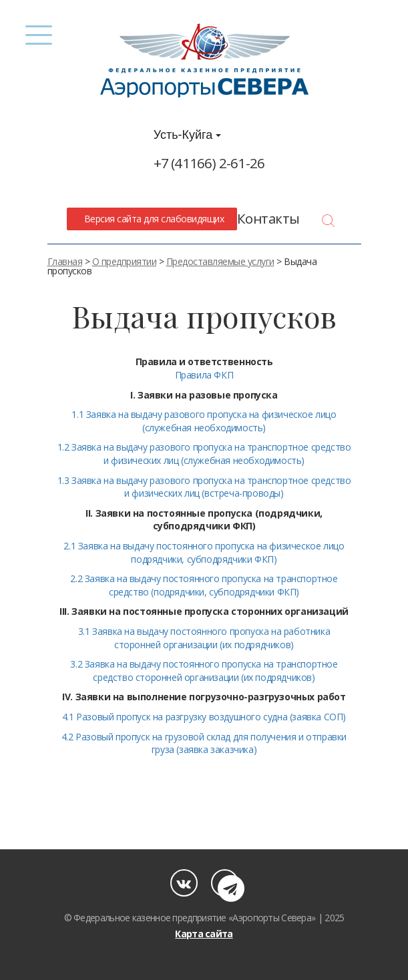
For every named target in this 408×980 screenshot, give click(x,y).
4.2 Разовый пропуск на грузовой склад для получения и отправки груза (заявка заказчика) (204, 743)
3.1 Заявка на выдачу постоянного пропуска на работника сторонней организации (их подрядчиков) (204, 638)
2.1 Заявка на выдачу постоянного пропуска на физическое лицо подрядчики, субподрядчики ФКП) (204, 552)
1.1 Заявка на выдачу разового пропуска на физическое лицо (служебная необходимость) (204, 421)
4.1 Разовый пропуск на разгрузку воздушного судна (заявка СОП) (204, 717)
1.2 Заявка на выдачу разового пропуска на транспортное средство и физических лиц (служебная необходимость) (204, 454)
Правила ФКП (204, 375)
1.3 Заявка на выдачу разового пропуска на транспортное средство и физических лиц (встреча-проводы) (204, 487)
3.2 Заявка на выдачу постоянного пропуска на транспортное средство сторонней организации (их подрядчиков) (204, 671)
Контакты (268, 218)
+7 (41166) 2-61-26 (209, 163)
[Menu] (39, 35)
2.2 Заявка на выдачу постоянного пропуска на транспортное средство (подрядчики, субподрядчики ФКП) (204, 585)
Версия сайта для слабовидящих (152, 219)
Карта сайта (204, 934)
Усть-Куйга (188, 135)
